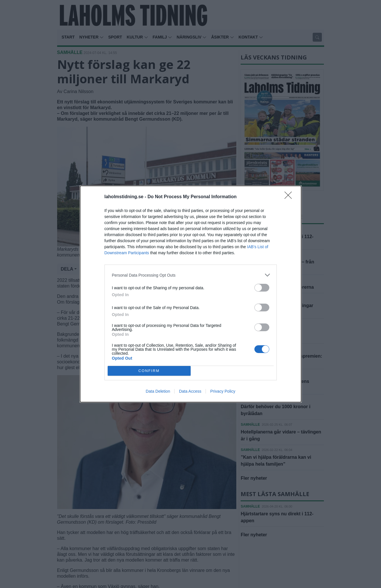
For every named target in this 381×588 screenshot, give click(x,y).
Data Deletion (158, 391)
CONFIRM (149, 371)
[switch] (262, 288)
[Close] (290, 197)
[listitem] (191, 275)
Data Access (190, 391)
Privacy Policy (223, 391)
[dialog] (191, 294)
